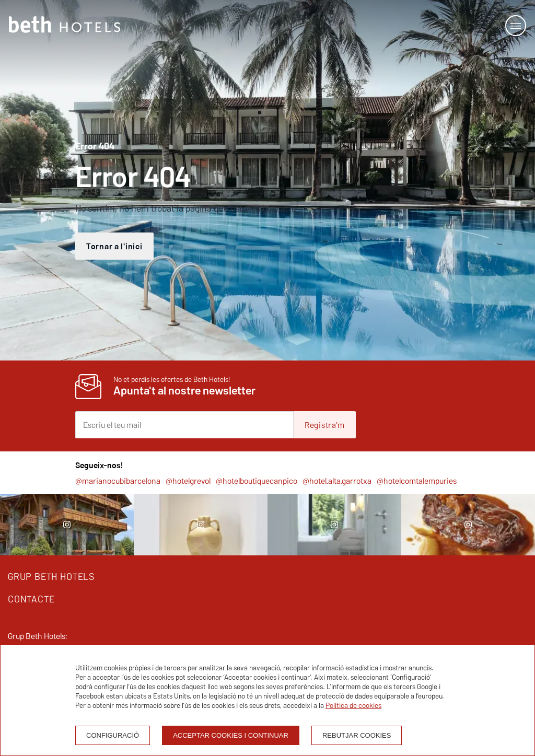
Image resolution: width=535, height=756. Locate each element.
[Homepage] (65, 26)
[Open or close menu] (516, 26)
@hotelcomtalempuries (417, 481)
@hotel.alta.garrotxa (337, 481)
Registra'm (325, 425)
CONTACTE (31, 599)
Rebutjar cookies (357, 735)
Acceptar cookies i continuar (231, 735)
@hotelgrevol (188, 481)
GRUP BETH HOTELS (51, 577)
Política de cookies (353, 705)
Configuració (113, 735)
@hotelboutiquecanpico (257, 481)
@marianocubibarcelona (118, 481)
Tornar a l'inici (114, 246)
